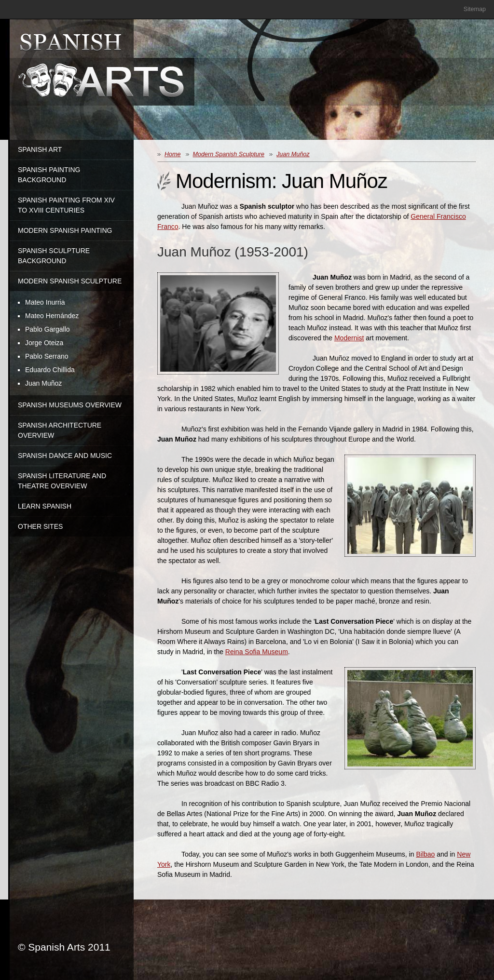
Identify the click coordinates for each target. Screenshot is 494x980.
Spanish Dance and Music (65, 456)
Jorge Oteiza (44, 343)
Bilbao (425, 854)
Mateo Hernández (52, 316)
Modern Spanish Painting (65, 230)
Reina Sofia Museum (257, 652)
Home (173, 154)
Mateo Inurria (45, 302)
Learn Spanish (45, 506)
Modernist (349, 338)
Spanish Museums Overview (70, 405)
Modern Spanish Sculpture (70, 281)
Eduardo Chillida (50, 370)
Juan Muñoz (43, 383)
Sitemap (475, 9)
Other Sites (40, 526)
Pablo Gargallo (48, 329)
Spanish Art (40, 149)
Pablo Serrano (47, 356)
